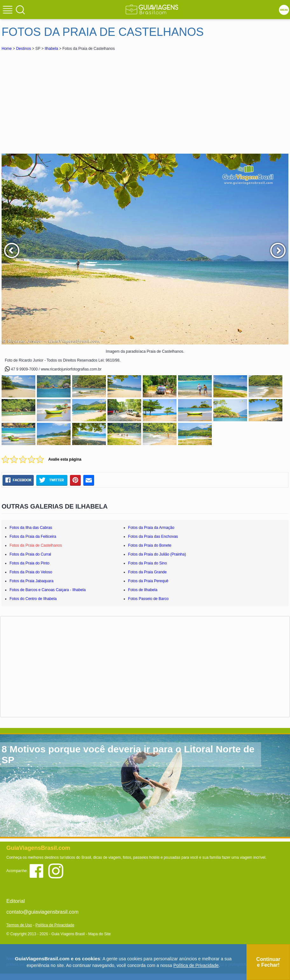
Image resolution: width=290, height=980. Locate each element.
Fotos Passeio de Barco (148, 599)
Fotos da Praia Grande (147, 572)
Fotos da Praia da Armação (151, 528)
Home (7, 49)
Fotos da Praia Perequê (148, 581)
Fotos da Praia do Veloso (31, 572)
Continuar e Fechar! (268, 962)
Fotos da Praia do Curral (30, 554)
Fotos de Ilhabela (143, 590)
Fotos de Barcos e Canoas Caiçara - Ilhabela (48, 590)
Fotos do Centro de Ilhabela (33, 599)
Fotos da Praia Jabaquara (31, 581)
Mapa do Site (99, 934)
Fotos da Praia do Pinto (29, 563)
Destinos (24, 49)
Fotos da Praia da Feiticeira (33, 537)
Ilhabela (52, 49)
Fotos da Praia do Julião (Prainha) (157, 554)
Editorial (16, 901)
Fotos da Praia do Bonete (150, 545)
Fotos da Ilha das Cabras (31, 528)
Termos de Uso (19, 925)
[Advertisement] (58, 100)
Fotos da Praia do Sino (148, 563)
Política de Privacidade (55, 925)
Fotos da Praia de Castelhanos (36, 545)
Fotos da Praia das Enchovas (153, 537)
